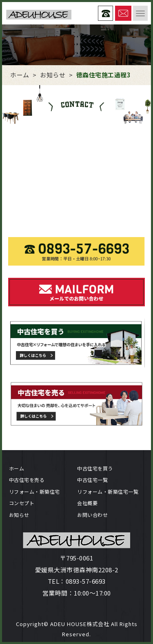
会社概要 (87, 503)
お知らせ (19, 515)
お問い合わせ (92, 515)
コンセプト (22, 503)
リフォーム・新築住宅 (34, 491)
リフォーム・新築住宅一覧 (108, 491)
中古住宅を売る (27, 480)
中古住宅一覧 (92, 480)
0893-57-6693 (86, 581)
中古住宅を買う (95, 468)
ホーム (17, 468)
